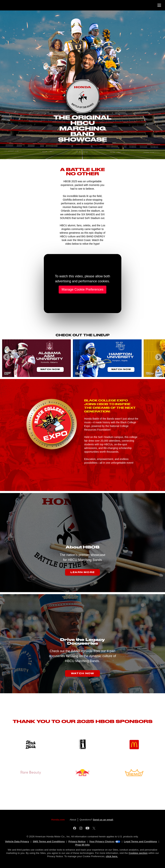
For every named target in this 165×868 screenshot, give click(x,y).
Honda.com (58, 820)
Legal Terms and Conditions (141, 841)
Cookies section (138, 853)
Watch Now (50, 369)
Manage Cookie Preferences (82, 289)
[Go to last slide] (7, 357)
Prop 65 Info (82, 845)
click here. (112, 856)
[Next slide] (158, 357)
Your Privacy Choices (105, 841)
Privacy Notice (77, 841)
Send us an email (103, 820)
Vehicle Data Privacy (17, 841)
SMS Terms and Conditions (49, 841)
